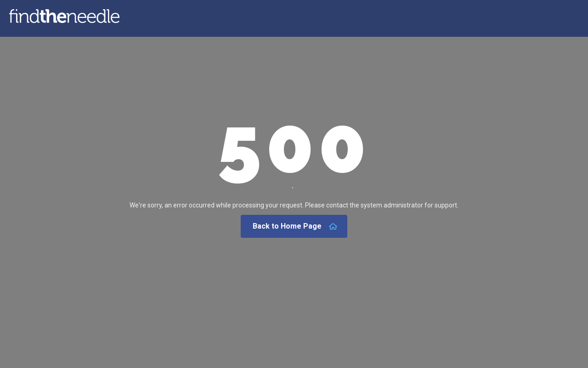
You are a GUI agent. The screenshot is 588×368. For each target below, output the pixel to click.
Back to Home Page (295, 226)
